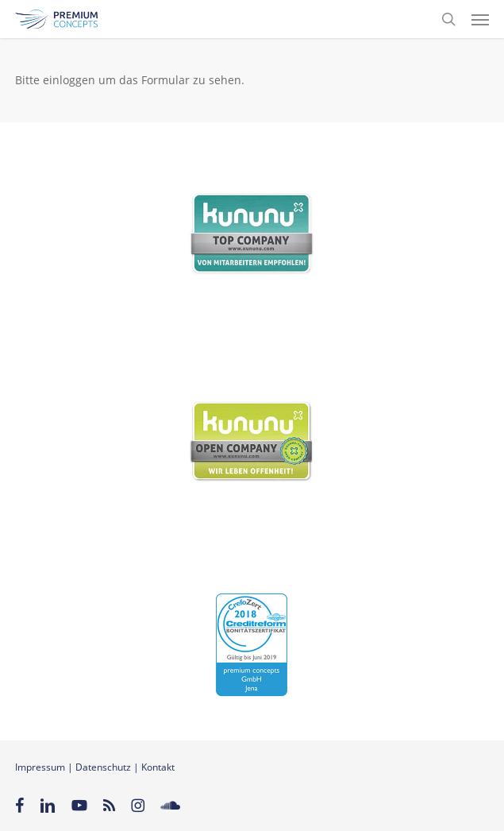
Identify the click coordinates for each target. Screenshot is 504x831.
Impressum (40, 767)
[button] (480, 19)
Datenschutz (103, 767)
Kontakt (158, 767)
